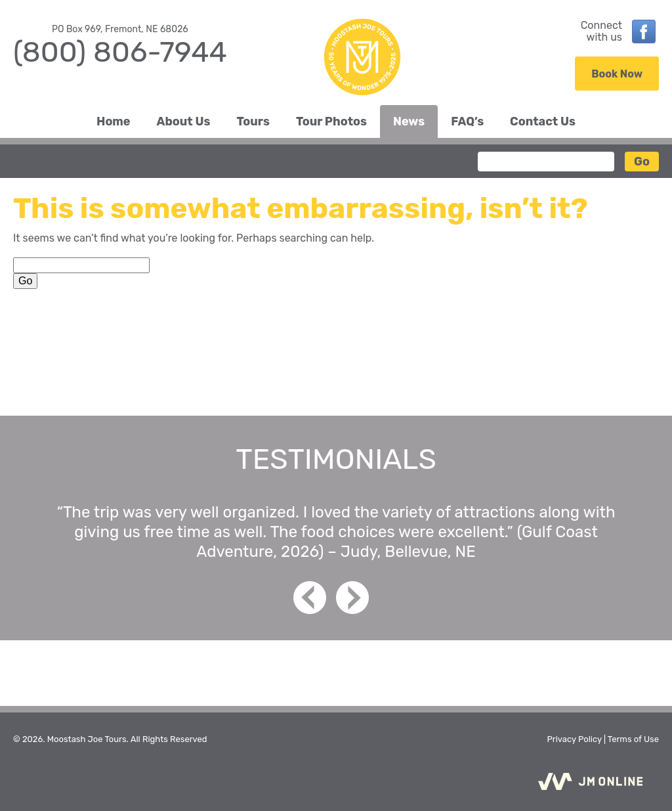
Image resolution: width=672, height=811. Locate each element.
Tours (253, 121)
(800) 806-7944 (120, 52)
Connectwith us (601, 32)
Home (114, 121)
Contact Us (543, 121)
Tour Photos (331, 121)
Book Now (617, 74)
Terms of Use (633, 739)
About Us (184, 121)
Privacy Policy (574, 739)
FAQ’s (467, 121)
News (409, 121)
